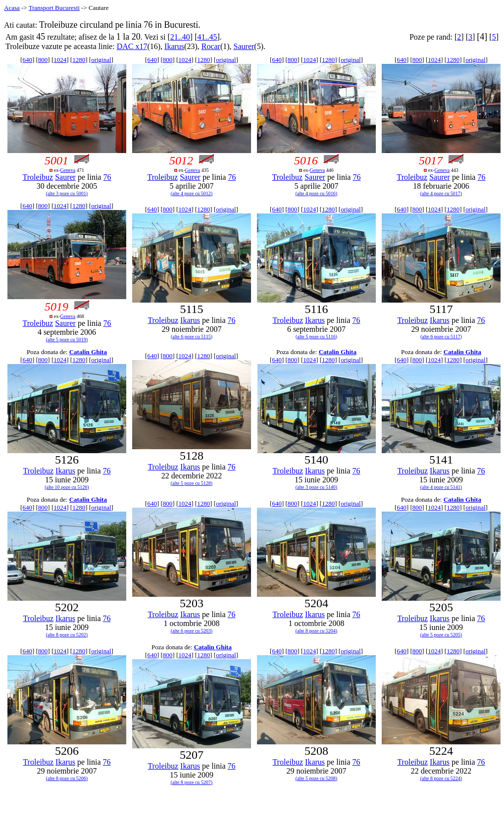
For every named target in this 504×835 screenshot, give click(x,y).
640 (27, 60)
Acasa (12, 8)
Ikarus (174, 46)
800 (43, 60)
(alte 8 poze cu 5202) (67, 635)
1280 (79, 60)
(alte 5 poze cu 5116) (316, 337)
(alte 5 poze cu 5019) (67, 339)
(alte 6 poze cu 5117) (441, 337)
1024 (60, 60)
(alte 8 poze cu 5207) (192, 782)
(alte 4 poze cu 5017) (441, 193)
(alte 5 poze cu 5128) (192, 483)
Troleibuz (38, 177)
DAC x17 (132, 46)
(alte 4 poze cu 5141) (441, 487)
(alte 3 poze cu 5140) (316, 487)
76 (107, 177)
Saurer (244, 46)
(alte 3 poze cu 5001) (67, 193)
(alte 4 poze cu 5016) (316, 193)
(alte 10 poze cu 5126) (67, 487)
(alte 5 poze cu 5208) (316, 778)
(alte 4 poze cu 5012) (192, 193)
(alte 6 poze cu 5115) (192, 337)
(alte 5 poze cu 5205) (441, 635)
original (101, 60)
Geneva (68, 170)
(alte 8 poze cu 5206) (67, 778)
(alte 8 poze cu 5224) (441, 778)
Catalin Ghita (88, 352)
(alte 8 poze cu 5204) (316, 631)
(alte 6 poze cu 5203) (192, 631)
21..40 (180, 37)
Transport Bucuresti (54, 8)
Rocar (211, 46)
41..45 (207, 37)
